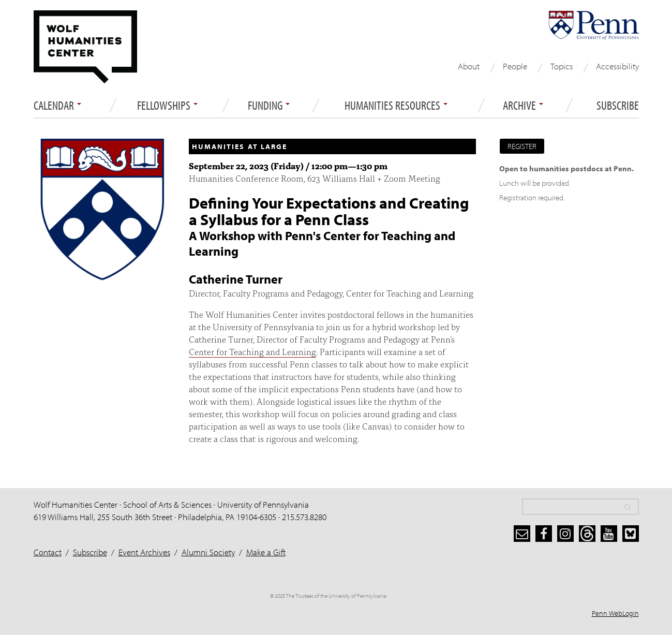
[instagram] (565, 534)
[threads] (587, 534)
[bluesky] (631, 534)
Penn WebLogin (615, 613)
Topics (562, 66)
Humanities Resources (396, 106)
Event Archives (144, 552)
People (515, 66)
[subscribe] (522, 534)
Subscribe (618, 106)
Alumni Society (208, 552)
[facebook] (544, 534)
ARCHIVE (523, 106)
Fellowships (167, 106)
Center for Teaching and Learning (252, 351)
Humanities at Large (240, 146)
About (469, 66)
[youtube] (609, 534)
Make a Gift (266, 552)
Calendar (57, 106)
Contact (48, 552)
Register (522, 146)
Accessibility (617, 66)
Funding (269, 106)
